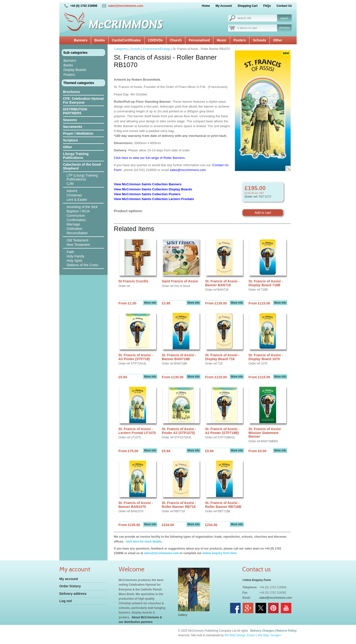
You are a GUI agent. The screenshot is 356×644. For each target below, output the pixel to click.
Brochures (71, 92)
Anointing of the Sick (82, 207)
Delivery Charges (262, 631)
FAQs (267, 6)
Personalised (199, 40)
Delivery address (73, 594)
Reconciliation (77, 233)
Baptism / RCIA (78, 211)
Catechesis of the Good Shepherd (82, 166)
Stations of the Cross (82, 265)
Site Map (263, 635)
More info (150, 303)
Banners (81, 40)
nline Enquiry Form (258, 580)
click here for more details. (143, 542)
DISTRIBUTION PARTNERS (75, 111)
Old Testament (77, 240)
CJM (70, 184)
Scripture (70, 140)
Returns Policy (286, 631)
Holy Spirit (74, 261)
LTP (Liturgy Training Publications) (82, 177)
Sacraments (73, 127)
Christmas (74, 195)
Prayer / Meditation (78, 133)
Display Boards (75, 70)
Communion (76, 216)
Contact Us (284, 6)
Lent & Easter (77, 200)
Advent (72, 191)
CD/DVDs (155, 40)
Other (278, 40)
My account (69, 579)
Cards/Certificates (126, 40)
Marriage (73, 224)
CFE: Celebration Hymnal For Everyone (83, 101)
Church (176, 40)
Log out (66, 601)
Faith (70, 252)
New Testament (78, 245)
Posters (240, 40)
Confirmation (76, 220)
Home (206, 6)
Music (222, 40)
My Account (224, 6)
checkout (284, 28)
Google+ (276, 635)
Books (100, 40)
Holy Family (75, 256)
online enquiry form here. (220, 553)
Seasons (70, 120)
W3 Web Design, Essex (240, 635)
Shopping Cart (248, 6)
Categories (121, 49)
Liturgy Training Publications (76, 156)
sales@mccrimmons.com (126, 6)
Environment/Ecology (157, 49)
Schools (259, 40)
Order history (70, 586)
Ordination (74, 229)
